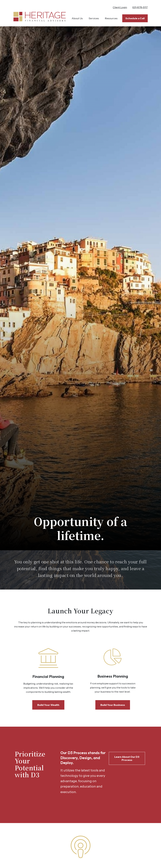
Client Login (120, 7)
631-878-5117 (140, 7)
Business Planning (113, 676)
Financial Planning (48, 676)
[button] (77, 18)
